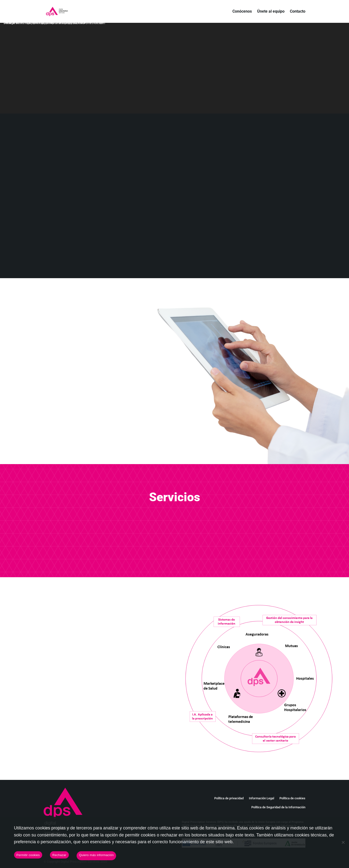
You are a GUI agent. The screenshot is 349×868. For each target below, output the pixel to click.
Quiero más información (96, 855)
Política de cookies (292, 798)
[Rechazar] (343, 842)
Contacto (298, 12)
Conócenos (242, 12)
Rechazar (59, 855)
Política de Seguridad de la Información (278, 807)
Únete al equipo (271, 12)
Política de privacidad (229, 798)
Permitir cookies (28, 855)
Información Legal (262, 798)
